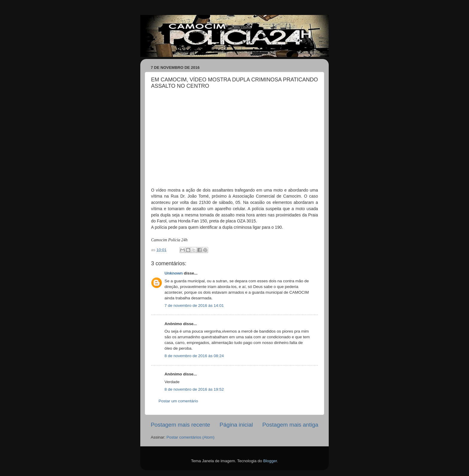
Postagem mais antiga (290, 425)
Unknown (174, 273)
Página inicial (236, 425)
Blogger (270, 461)
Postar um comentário (178, 401)
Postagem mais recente (180, 425)
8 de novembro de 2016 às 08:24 (194, 356)
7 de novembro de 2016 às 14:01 (194, 306)
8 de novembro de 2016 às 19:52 (194, 389)
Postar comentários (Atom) (191, 437)
